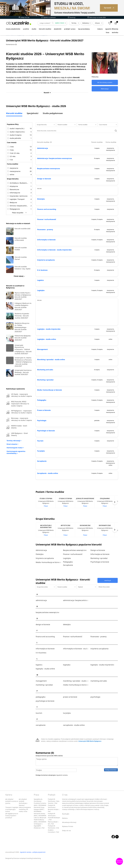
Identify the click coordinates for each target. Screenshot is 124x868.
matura (100, 29)
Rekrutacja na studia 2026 (97, 17)
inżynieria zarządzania (99, 662)
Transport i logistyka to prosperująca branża (12, 815)
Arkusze (97, 23)
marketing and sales (99, 691)
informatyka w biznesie (45, 662)
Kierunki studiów (14, 114)
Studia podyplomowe (53, 114)
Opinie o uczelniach (49, 17)
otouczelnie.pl (10, 858)
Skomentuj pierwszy (119, 861)
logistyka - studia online (45, 680)
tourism (39, 720)
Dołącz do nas (24, 17)
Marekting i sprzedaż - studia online (50, 378)
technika (115, 32)
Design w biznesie (44, 179)
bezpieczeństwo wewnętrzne (47, 628)
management (41, 691)
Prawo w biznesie (44, 429)
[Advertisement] (77, 201)
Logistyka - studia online (46, 358)
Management (42, 368)
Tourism (40, 460)
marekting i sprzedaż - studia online (76, 691)
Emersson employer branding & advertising (27, 864)
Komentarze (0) (11, 44)
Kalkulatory (86, 23)
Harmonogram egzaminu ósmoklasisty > (16, 453)
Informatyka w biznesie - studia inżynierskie (53, 269)
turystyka (67, 720)
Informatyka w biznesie (46, 259)
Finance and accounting (46, 228)
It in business (42, 289)
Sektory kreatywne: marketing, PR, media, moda (25, 815)
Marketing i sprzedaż (45, 399)
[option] (45, 521)
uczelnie (26, 29)
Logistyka (41, 309)
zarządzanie (41, 731)
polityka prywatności (39, 858)
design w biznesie (43, 639)
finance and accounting (45, 650)
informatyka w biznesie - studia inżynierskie (76, 662)
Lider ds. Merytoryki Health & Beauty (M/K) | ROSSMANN (40, 826)
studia (34, 29)
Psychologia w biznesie (46, 450)
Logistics (40, 299)
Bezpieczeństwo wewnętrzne (48, 169)
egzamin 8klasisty (112, 29)
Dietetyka (41, 218)
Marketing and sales (45, 389)
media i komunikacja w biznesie (76, 694)
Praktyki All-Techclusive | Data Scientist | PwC (54, 807)
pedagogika (41, 706)
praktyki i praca (70, 29)
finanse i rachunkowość (73, 650)
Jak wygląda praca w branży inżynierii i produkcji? (12, 822)
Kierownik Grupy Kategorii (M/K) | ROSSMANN (39, 815)
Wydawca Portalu (68, 832)
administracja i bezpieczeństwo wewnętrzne (76, 616)
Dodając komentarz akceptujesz (52, 781)
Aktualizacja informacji (69, 828)
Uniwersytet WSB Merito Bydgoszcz (90, 747)
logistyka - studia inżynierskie (102, 676)
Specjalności (33, 114)
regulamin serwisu (62, 781)
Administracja (42, 149)
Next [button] (115, 521)
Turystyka (41, 470)
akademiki (58, 29)
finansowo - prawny (98, 650)
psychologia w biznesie (45, 709)
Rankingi (72, 17)
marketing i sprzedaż (44, 694)
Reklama (65, 824)
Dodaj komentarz (111, 776)
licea (108, 32)
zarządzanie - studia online (74, 731)
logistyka (67, 676)
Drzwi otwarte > (12, 445)
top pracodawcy (84, 29)
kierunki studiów (45, 29)
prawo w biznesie (70, 706)
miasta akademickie (13, 29)
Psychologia (42, 439)
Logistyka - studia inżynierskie (48, 348)
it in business (41, 665)
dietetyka (67, 639)
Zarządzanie (42, 480)
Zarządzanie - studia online (47, 492)
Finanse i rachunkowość (46, 238)
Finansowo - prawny (45, 248)
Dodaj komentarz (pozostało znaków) (49, 762)
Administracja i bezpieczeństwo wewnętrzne (54, 159)
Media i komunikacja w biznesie (49, 409)
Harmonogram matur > (15, 448)
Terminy (74, 23)
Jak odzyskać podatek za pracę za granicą (12, 807)
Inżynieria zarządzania (45, 279)
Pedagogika (42, 419)
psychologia (95, 706)
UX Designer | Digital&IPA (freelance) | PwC (39, 832)
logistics (39, 676)
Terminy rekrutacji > (14, 441)
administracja (41, 616)
